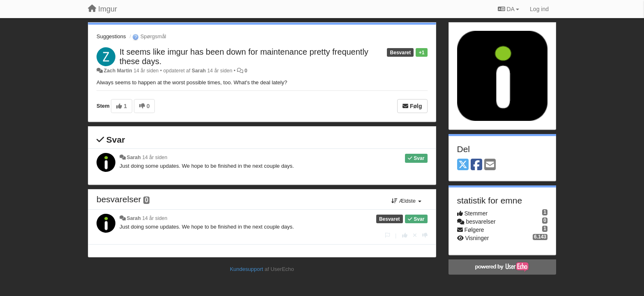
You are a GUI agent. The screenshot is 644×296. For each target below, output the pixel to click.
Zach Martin (118, 71)
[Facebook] (476, 165)
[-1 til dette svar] (425, 235)
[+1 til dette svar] (405, 235)
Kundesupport (247, 269)
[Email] (490, 165)
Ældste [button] (406, 201)
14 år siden (155, 157)
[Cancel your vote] (415, 235)
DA (508, 9)
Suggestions (111, 36)
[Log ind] (539, 9)
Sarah (199, 71)
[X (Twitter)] (463, 165)
